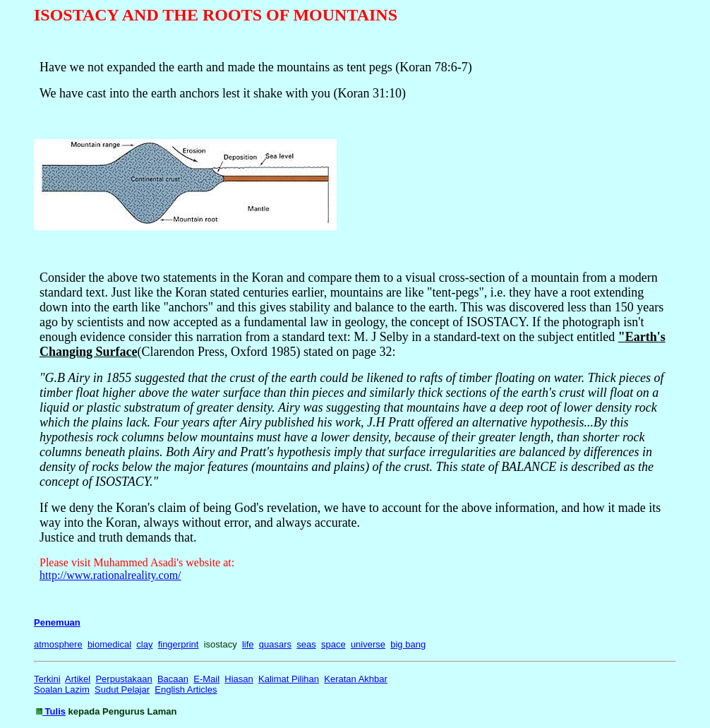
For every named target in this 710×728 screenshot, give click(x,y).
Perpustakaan (124, 679)
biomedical (109, 644)
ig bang (410, 644)
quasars (275, 644)
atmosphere (58, 644)
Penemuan (57, 622)
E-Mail (206, 679)
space (333, 644)
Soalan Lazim (62, 690)
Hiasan (239, 679)
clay (144, 644)
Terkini (47, 679)
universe (368, 644)
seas (306, 644)
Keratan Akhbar (356, 679)
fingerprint (179, 644)
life (248, 644)
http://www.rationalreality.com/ (110, 575)
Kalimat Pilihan (289, 679)
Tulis (54, 711)
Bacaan (173, 679)
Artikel (78, 679)
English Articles (186, 690)
